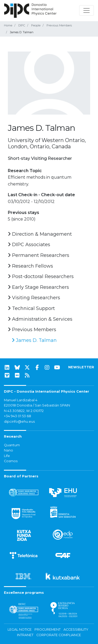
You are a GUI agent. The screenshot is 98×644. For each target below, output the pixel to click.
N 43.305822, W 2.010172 (24, 411)
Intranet (25, 635)
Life (7, 456)
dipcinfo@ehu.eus (19, 422)
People (36, 25)
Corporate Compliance (59, 635)
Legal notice (20, 629)
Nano (8, 450)
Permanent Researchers (39, 255)
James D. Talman (34, 340)
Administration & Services (40, 319)
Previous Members (59, 25)
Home (8, 25)
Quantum (12, 445)
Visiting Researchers (34, 298)
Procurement (48, 629)
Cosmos (11, 461)
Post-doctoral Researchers (41, 276)
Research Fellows (30, 266)
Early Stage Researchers (38, 287)
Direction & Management (40, 234)
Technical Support (31, 308)
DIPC (22, 25)
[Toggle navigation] (87, 10)
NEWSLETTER (81, 367)
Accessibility (76, 629)
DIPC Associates (29, 245)
